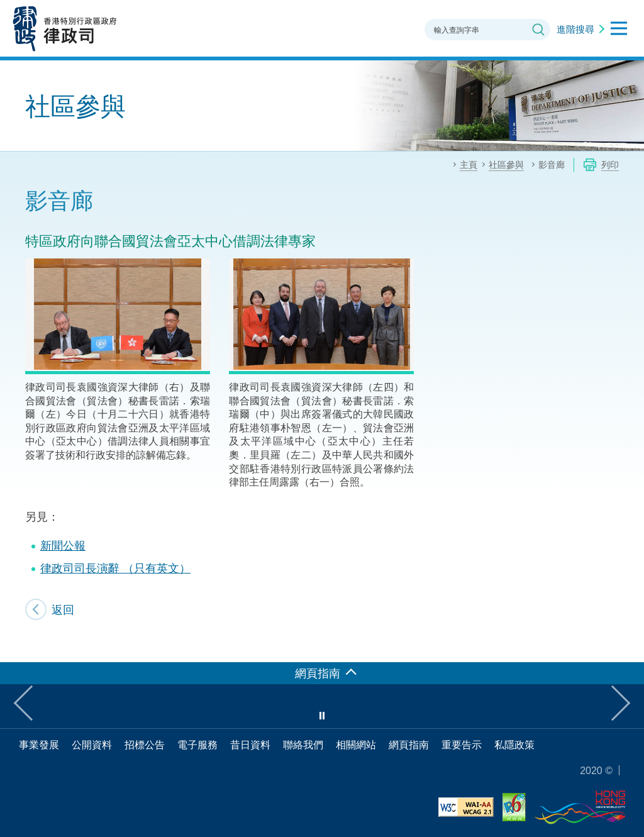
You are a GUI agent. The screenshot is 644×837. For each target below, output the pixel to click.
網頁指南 (409, 745)
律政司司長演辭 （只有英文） (115, 568)
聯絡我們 (303, 745)
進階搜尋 (575, 29)
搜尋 (538, 30)
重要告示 (462, 745)
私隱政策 (514, 745)
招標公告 (145, 745)
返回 (63, 609)
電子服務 (197, 745)
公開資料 (92, 745)
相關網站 (356, 745)
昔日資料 (250, 745)
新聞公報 (63, 545)
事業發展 (39, 745)
